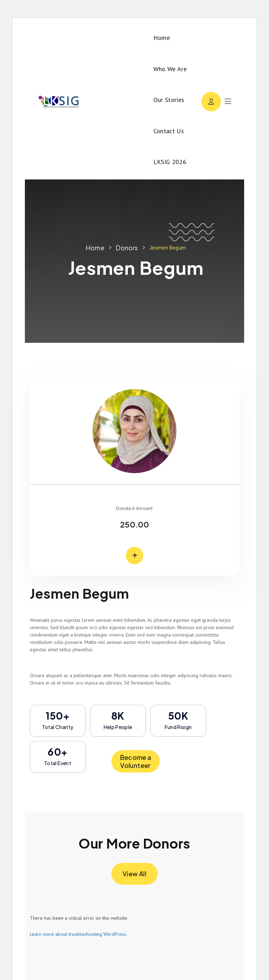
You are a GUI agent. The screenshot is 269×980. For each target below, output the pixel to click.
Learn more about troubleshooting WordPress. (78, 934)
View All (134, 874)
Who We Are (170, 69)
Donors (127, 248)
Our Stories (169, 100)
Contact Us (169, 131)
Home (162, 38)
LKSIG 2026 (170, 162)
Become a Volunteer (136, 761)
